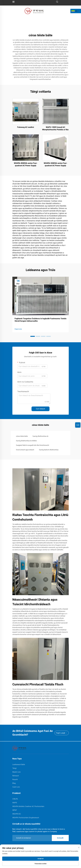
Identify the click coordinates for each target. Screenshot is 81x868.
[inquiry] (78, 425)
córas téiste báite (22, 436)
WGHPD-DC (17, 814)
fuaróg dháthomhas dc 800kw (26, 441)
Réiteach (16, 776)
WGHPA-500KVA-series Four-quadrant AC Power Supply (55, 164)
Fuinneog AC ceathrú (26, 127)
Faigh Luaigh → (62, 733)
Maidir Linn (16, 772)
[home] (19, 748)
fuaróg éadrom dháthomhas (49, 450)
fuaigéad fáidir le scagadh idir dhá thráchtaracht (33, 445)
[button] (33, 336)
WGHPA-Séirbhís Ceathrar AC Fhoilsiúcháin (28, 806)
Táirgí (14, 768)
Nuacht (15, 779)
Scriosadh (60, 838)
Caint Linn (16, 787)
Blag (14, 783)
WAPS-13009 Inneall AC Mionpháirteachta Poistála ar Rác (55, 128)
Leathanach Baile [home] (19, 765)
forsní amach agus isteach (25, 450)
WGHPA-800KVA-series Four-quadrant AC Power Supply (26, 164)
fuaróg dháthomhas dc (40, 436)
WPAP (15, 810)
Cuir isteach (40, 409)
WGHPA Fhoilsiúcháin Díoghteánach (26, 818)
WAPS (15, 803)
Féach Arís (18, 329)
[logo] (34, 11)
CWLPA (15, 799)
